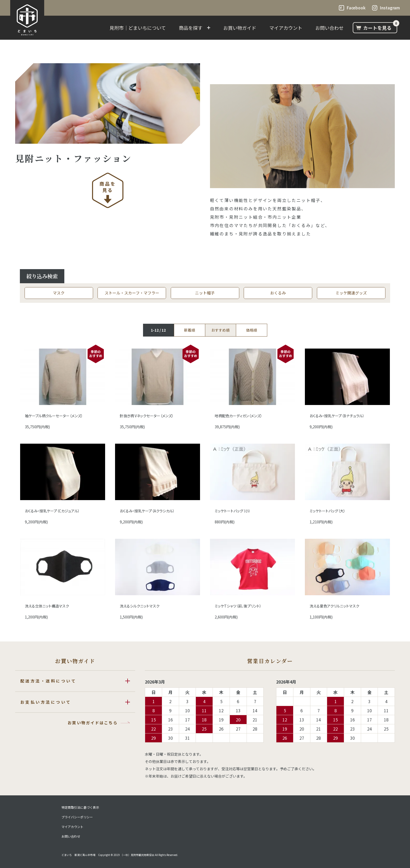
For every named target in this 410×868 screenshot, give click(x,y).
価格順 (252, 330)
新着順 (190, 330)
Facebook (356, 8)
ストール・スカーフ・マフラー (132, 293)
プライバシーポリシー (77, 817)
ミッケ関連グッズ (351, 293)
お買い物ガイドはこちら (93, 723)
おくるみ (278, 293)
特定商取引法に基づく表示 (80, 807)
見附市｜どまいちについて (138, 28)
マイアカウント (286, 28)
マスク (59, 293)
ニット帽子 (205, 293)
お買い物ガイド (240, 28)
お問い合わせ (329, 28)
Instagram (390, 8)
